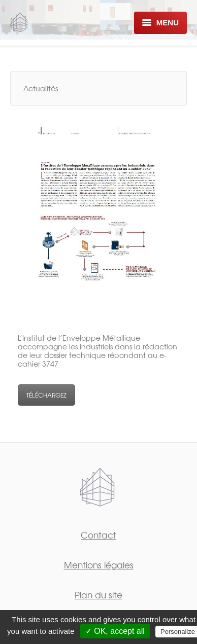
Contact (98, 535)
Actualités (41, 88)
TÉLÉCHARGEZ (46, 395)
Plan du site (98, 595)
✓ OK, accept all (115, 631)
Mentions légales (99, 565)
